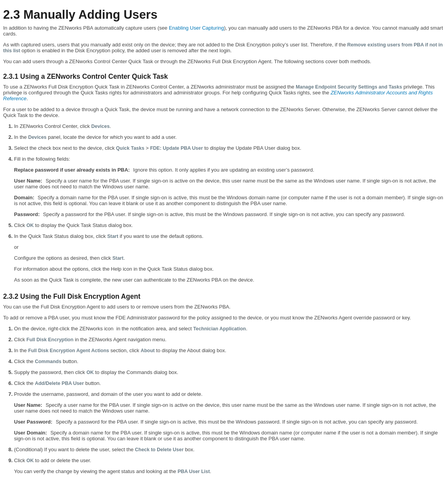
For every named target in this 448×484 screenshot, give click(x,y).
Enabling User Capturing (197, 28)
